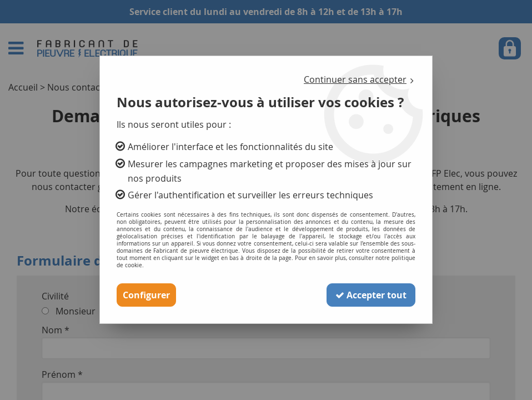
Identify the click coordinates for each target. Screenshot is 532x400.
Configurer (146, 295)
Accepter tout (371, 295)
